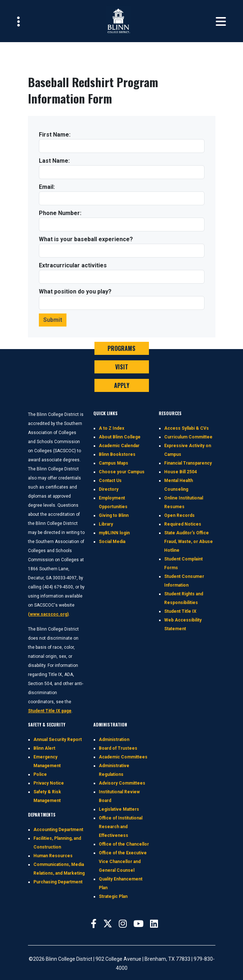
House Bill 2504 (181, 472)
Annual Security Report (58, 740)
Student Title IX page (50, 711)
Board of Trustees (118, 748)
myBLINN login (114, 533)
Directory (109, 489)
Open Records (179, 515)
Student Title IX (180, 611)
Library (106, 524)
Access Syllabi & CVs (187, 428)
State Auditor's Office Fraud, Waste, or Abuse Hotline (189, 542)
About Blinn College (120, 437)
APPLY (122, 385)
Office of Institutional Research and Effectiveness (121, 827)
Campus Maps (114, 463)
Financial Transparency (188, 463)
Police (40, 774)
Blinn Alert (44, 748)
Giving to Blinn (114, 515)
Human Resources (53, 856)
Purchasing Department (58, 882)
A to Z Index (112, 428)
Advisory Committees (122, 783)
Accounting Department (58, 830)
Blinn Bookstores (117, 454)
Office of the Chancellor (124, 844)
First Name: (55, 135)
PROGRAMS (121, 348)
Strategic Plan (113, 896)
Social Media (112, 542)
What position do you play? (75, 291)
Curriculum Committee (188, 437)
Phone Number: (60, 213)
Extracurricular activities (73, 265)
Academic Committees (123, 757)
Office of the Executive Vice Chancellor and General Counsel (123, 862)
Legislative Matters (119, 809)
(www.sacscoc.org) (48, 614)
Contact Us (110, 481)
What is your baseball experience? (86, 239)
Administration (114, 740)
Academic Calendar (119, 446)
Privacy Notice (49, 783)
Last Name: (54, 161)
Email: (47, 187)
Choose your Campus (122, 472)
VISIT (122, 367)
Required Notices (183, 524)
